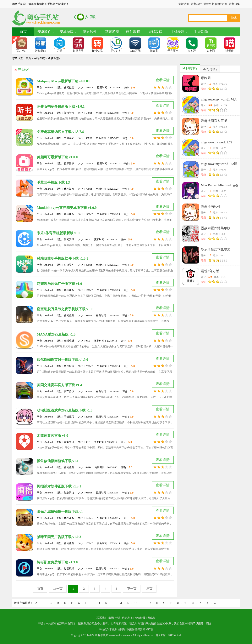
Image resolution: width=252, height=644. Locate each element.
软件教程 (133, 32)
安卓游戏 (67, 32)
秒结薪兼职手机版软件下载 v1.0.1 (63, 258)
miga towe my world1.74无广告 (219, 100)
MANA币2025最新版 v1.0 (56, 334)
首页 (23, 32)
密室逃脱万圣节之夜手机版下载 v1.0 (65, 309)
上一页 (58, 589)
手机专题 (178, 32)
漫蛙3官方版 (210, 271)
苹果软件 (90, 32)
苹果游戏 (112, 32)
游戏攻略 (155, 32)
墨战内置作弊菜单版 (216, 228)
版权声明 (115, 618)
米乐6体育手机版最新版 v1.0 (59, 233)
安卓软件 (44, 32)
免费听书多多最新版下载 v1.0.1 (61, 106)
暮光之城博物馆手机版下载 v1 (60, 512)
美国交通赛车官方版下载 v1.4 (59, 385)
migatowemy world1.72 (216, 142)
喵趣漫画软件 (211, 207)
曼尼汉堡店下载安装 (216, 250)
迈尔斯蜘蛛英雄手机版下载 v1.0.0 (63, 360)
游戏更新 (209, 4)
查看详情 (163, 80)
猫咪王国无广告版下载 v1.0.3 (59, 537)
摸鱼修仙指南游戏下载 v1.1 (58, 461)
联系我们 (102, 618)
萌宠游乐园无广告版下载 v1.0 (59, 284)
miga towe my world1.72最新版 (219, 165)
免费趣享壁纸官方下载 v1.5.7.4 (60, 132)
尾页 (149, 589)
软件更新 (222, 4)
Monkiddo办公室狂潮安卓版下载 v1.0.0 (67, 208)
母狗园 (206, 78)
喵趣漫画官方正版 (214, 121)
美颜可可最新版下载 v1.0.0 (57, 157)
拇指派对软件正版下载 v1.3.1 (59, 486)
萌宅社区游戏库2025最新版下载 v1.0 (65, 410)
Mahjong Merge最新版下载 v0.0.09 (63, 81)
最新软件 (196, 4)
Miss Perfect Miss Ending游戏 (219, 186)
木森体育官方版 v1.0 (52, 436)
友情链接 (140, 618)
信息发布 (127, 618)
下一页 (132, 589)
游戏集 (151, 618)
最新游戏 (184, 4)
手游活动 (201, 32)
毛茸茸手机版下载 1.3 (53, 182)
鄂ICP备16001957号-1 (168, 635)
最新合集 (234, 4)
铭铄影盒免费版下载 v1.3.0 (57, 562)
